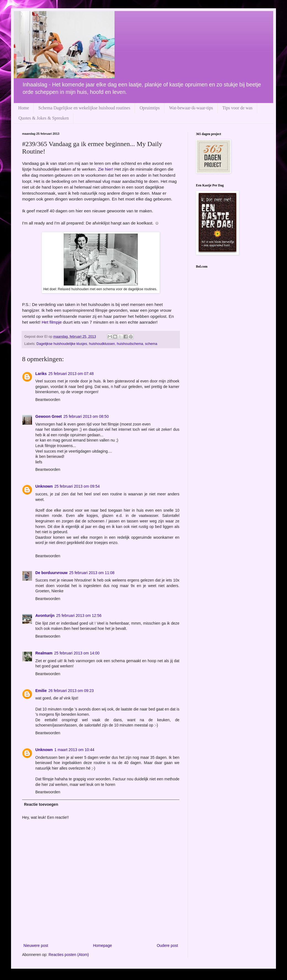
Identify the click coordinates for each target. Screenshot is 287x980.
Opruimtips (150, 108)
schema (151, 344)
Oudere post (167, 945)
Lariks (41, 374)
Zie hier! (106, 169)
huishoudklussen (102, 344)
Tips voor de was (237, 108)
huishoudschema (130, 344)
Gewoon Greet (49, 416)
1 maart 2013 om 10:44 (74, 750)
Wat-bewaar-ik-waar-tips (191, 108)
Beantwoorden (48, 400)
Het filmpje (52, 322)
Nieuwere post (36, 945)
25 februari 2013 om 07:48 (71, 374)
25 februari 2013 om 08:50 (86, 416)
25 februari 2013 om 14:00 (77, 653)
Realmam (44, 653)
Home (24, 108)
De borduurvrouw (51, 573)
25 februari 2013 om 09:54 (77, 486)
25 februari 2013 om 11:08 (92, 573)
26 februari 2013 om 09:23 (71, 691)
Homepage (103, 945)
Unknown (44, 486)
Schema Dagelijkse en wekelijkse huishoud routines (84, 108)
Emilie (41, 691)
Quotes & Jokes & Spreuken (44, 118)
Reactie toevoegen (41, 804)
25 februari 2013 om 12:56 (79, 616)
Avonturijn (45, 616)
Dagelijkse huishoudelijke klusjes (62, 344)
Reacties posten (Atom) (69, 955)
